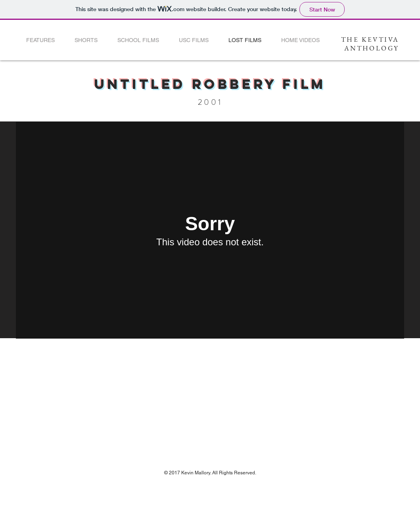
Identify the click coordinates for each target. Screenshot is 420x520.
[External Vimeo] (210, 230)
